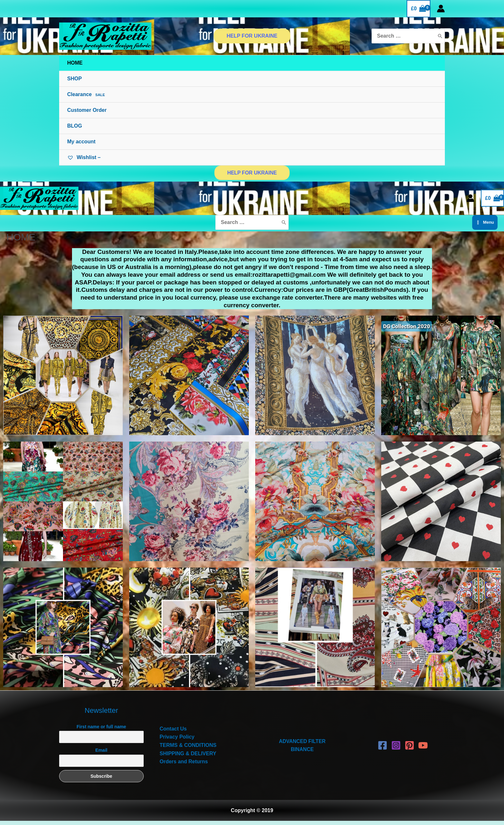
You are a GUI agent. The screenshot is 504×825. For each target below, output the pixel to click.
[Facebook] (382, 749)
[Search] (440, 36)
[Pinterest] (410, 749)
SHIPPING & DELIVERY (188, 757)
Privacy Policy (177, 741)
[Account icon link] (441, 9)
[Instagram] (396, 749)
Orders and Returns (184, 766)
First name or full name (101, 731)
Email (101, 754)
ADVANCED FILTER (302, 745)
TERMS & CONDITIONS (188, 749)
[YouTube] (423, 749)
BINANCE (302, 753)
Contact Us (173, 733)
